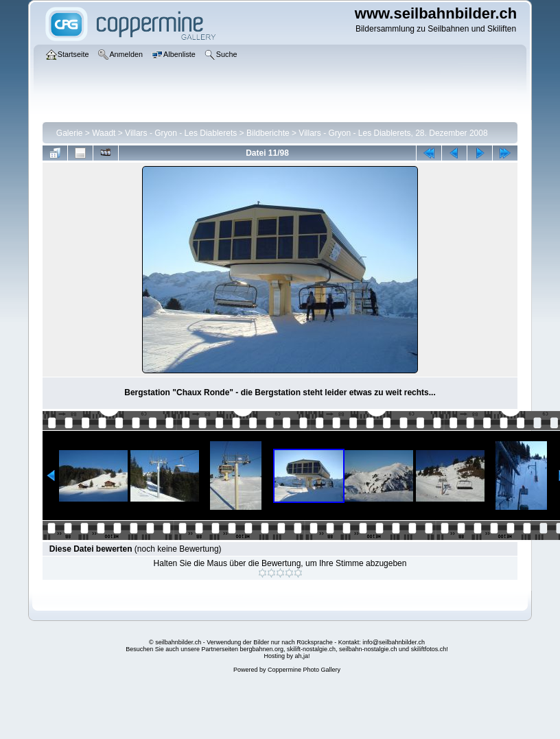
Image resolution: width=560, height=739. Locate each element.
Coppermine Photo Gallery (304, 670)
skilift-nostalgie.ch (311, 649)
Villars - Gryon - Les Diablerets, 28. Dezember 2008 (393, 133)
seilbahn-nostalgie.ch (368, 649)
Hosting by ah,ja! (287, 656)
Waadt (104, 133)
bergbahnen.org (261, 649)
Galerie (70, 133)
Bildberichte (268, 133)
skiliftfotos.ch (429, 649)
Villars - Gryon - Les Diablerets (181, 133)
